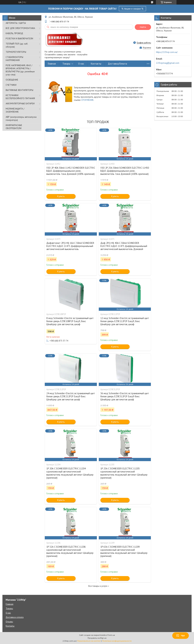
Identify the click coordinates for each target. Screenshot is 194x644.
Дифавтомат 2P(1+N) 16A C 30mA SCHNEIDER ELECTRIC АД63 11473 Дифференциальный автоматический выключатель (70, 246)
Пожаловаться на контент (89, 641)
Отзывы (9, 622)
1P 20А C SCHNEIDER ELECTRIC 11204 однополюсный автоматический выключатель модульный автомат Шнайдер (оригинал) (70, 473)
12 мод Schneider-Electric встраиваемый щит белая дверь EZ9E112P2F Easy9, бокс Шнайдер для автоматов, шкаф (125, 321)
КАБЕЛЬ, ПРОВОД (14, 33)
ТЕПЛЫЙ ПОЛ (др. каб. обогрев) (17, 45)
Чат (181, 636)
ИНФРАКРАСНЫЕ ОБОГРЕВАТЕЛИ (14, 127)
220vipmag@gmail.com (168, 63)
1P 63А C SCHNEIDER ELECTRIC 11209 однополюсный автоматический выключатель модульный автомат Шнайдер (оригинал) (124, 551)
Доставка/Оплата (117, 64)
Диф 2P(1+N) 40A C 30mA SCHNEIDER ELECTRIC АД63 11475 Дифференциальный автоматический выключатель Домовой (124, 246)
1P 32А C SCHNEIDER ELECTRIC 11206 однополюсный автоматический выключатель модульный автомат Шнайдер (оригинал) (70, 551)
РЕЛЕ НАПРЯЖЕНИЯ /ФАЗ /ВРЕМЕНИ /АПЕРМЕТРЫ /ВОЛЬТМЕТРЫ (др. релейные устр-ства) (20, 70)
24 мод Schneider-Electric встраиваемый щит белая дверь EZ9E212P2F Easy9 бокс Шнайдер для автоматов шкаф (71, 396)
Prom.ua (111, 635)
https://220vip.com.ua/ (167, 52)
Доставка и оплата (15, 617)
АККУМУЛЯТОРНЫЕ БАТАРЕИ (20, 103)
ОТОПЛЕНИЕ (87, 100)
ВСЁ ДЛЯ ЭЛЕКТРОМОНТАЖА (20, 28)
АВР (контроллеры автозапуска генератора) (21, 118)
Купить (61, 196)
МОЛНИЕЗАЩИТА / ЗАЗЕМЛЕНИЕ (15, 110)
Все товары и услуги (98, 586)
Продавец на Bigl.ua (97, 638)
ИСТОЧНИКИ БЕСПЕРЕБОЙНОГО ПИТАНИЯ (20, 97)
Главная (52, 64)
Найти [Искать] (143, 27)
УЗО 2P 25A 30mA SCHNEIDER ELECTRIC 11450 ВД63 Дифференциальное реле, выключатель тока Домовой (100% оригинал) (125, 171)
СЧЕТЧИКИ (11, 85)
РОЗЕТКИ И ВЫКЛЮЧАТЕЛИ (19, 38)
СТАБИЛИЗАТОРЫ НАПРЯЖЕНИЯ (14, 59)
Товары (66, 64)
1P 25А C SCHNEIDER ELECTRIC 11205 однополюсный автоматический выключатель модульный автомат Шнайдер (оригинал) (124, 473)
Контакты (96, 64)
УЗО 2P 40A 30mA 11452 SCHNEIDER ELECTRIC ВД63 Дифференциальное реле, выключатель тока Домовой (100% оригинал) (71, 171)
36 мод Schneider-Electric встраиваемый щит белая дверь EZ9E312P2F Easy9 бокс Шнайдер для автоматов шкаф (125, 396)
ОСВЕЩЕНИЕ (12, 80)
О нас (81, 64)
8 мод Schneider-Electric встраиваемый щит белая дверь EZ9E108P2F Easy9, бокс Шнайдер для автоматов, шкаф (70, 321)
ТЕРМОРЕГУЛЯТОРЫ (16, 52)
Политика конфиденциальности (117, 641)
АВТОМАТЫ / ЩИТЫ (16, 23)
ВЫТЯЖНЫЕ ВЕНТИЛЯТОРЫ (19, 90)
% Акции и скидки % (132, 9)
